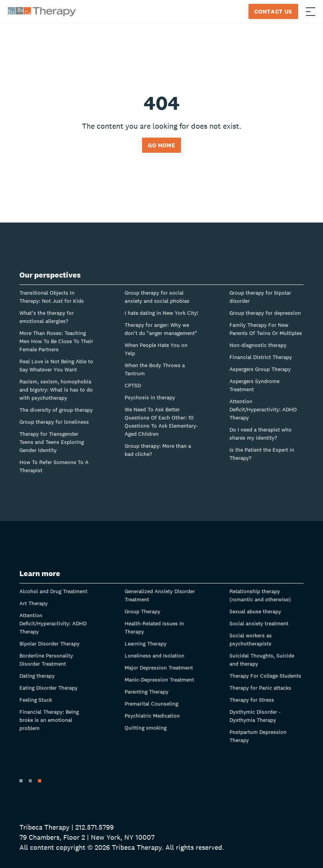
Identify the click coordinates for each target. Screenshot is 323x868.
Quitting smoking (146, 728)
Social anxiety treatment (259, 623)
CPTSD (133, 385)
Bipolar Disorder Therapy (49, 644)
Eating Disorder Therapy (49, 688)
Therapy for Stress (252, 700)
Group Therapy (142, 611)
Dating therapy (37, 676)
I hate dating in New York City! (161, 313)
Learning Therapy (146, 644)
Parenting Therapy (147, 692)
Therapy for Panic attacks (260, 688)
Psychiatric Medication (152, 716)
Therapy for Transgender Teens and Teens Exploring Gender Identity (52, 442)
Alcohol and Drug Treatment (53, 591)
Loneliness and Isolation (155, 656)
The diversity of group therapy (56, 410)
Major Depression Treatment (159, 668)
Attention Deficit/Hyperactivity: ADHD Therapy (263, 409)
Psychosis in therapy (150, 397)
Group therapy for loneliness (54, 422)
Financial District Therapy (261, 357)
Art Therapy (34, 603)
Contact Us (273, 11)
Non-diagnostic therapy (258, 345)
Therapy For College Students (265, 676)
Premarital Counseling (151, 704)
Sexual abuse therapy (255, 611)
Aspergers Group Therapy (260, 369)
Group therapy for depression (265, 313)
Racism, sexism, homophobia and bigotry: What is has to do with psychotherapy (56, 390)
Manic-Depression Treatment (159, 680)
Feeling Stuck (36, 700)
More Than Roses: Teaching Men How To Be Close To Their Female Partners (56, 341)
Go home (162, 145)
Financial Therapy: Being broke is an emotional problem (49, 720)
